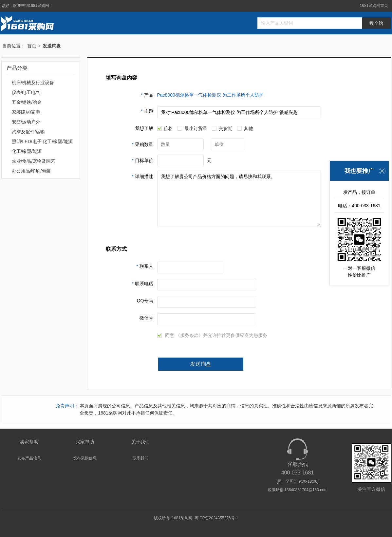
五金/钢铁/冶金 (27, 102)
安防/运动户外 (26, 122)
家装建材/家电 (26, 112)
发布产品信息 (29, 458)
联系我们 (140, 458)
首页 (32, 46)
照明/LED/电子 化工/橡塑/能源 (42, 141)
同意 (166, 335)
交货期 (222, 129)
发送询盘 (201, 364)
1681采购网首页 (374, 6)
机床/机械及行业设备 (33, 83)
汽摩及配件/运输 (28, 132)
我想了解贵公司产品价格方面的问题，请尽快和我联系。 (239, 199)
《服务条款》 (189, 335)
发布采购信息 (85, 458)
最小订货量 (192, 129)
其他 (245, 129)
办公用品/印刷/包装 (31, 171)
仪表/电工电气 (26, 92)
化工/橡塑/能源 (27, 151)
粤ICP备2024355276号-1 (216, 518)
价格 (165, 129)
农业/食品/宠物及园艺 (34, 161)
